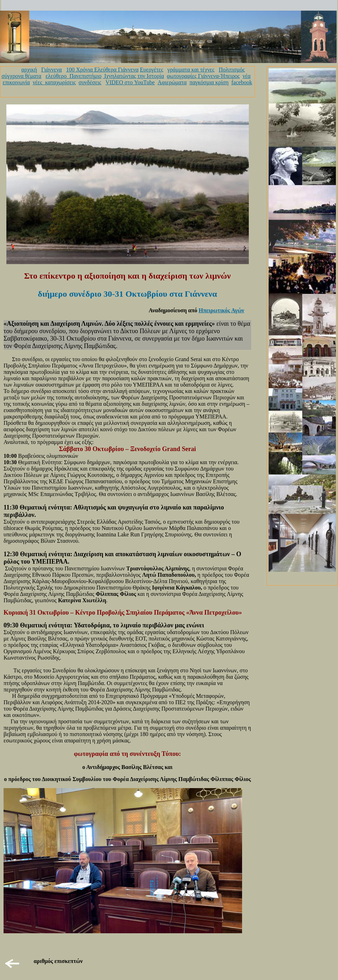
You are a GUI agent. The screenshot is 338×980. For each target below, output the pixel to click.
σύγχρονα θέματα (21, 76)
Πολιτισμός (232, 70)
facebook (242, 82)
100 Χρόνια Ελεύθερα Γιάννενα (102, 70)
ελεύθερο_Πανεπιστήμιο (74, 76)
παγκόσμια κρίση (209, 82)
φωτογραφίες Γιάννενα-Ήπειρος (203, 76)
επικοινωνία (16, 82)
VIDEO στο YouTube (130, 82)
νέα (246, 76)
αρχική (29, 70)
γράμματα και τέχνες (191, 70)
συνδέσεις (90, 82)
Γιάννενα (52, 70)
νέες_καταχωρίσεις (54, 82)
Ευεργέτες (151, 70)
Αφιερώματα (172, 82)
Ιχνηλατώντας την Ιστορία (134, 76)
